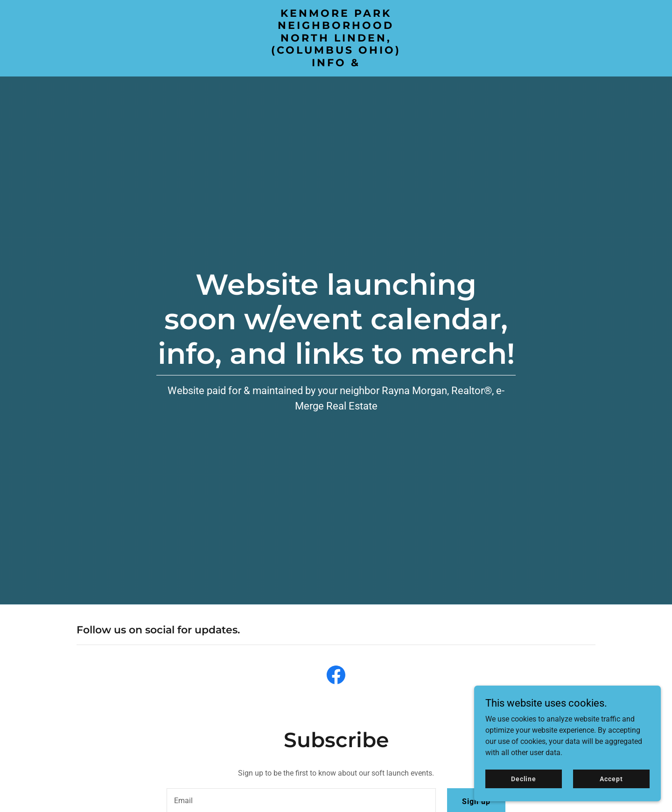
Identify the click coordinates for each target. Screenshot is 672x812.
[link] (336, 64)
